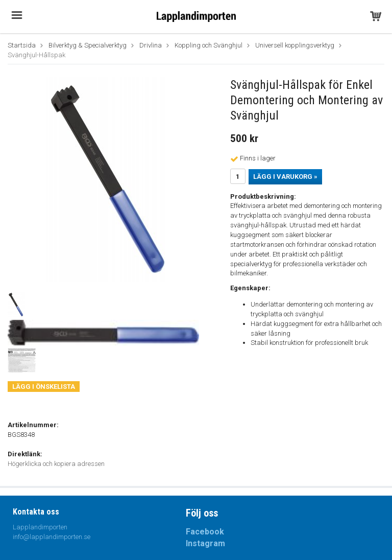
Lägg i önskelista (44, 387)
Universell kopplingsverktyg (295, 45)
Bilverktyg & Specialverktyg (88, 45)
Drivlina (151, 45)
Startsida (22, 45)
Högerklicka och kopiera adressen (56, 464)
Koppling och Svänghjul (209, 45)
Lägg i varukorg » (285, 177)
